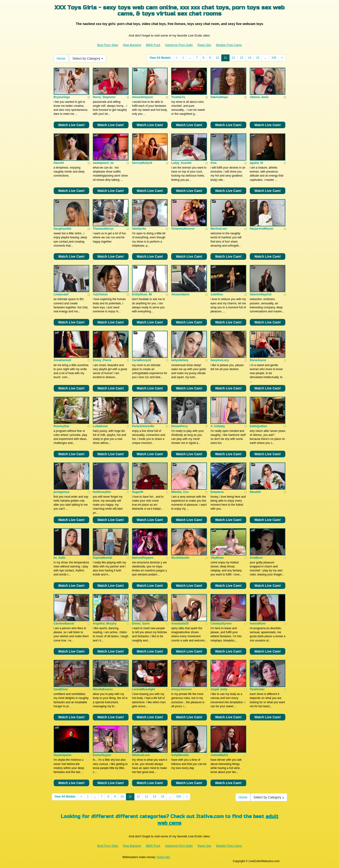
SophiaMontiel (102, 558)
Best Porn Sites (108, 45)
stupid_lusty (219, 689)
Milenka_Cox (180, 492)
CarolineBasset (64, 624)
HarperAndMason (262, 229)
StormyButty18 (142, 163)
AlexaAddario (180, 294)
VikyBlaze (217, 558)
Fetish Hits (163, 857)
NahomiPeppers (143, 558)
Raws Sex (204, 45)
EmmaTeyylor (102, 755)
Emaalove (217, 492)
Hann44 (59, 163)
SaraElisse (61, 689)
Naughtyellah (63, 229)
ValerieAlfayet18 (261, 294)
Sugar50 (138, 492)
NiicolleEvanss (103, 689)
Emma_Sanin (141, 624)
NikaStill (255, 492)
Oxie (214, 163)
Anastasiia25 (180, 624)
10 (217, 58)
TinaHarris (178, 97)
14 (250, 58)
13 (241, 58)
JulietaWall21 (219, 755)
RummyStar (62, 426)
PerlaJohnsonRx (143, 426)
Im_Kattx (60, 558)
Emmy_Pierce (102, 360)
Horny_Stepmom (104, 97)
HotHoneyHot (102, 492)
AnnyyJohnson (181, 689)
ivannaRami (258, 624)
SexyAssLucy (220, 360)
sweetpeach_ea (103, 163)
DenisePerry (179, 426)
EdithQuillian (258, 426)
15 (258, 58)
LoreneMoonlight (143, 689)
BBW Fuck (153, 45)
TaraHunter (257, 689)
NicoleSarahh (180, 558)
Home (61, 58)
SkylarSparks (63, 755)
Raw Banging (132, 45)
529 (274, 58)
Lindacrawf (61, 294)
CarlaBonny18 (142, 360)
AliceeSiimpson (143, 97)
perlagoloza (62, 492)
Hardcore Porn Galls (179, 45)
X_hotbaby (218, 426)
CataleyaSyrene (221, 624)
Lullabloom (100, 426)
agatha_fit (256, 163)
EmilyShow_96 (142, 294)
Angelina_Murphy (105, 624)
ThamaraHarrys (103, 229)
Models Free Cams (229, 45)
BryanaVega (62, 97)
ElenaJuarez (258, 360)
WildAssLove (141, 755)
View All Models (160, 58)
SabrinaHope (219, 97)
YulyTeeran (100, 294)
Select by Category (88, 58)
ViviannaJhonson (183, 229)
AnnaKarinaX (63, 360)
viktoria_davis (259, 97)
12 (233, 58)
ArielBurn (256, 558)
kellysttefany (180, 360)
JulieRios (217, 294)
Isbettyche (139, 229)
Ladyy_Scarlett (181, 163)
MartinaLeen (219, 229)
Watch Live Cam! (71, 125)
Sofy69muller (180, 755)
